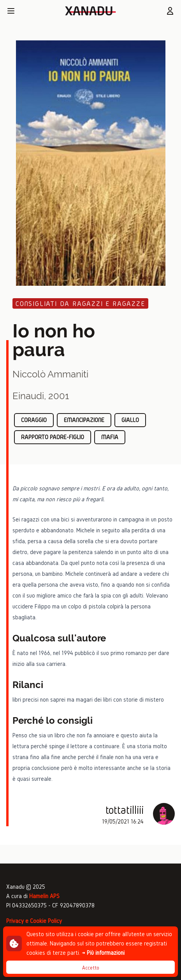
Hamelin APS (44, 896)
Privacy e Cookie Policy (34, 921)
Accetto (91, 968)
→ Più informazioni (103, 953)
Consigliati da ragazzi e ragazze (80, 303)
